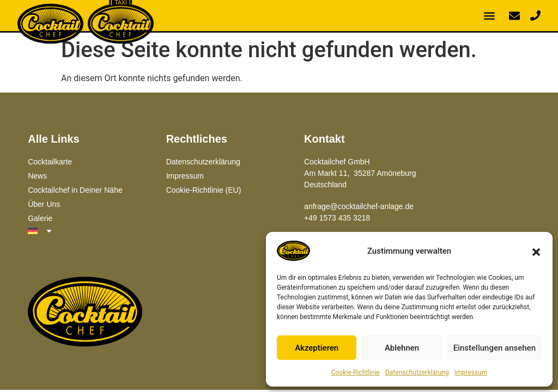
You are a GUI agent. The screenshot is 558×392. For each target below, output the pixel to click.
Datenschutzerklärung (417, 372)
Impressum (471, 372)
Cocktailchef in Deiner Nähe (75, 190)
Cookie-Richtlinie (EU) (204, 190)
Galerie (40, 218)
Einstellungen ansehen (495, 348)
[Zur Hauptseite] (85, 313)
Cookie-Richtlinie (356, 372)
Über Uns (44, 204)
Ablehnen (402, 348)
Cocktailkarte (50, 162)
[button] (536, 251)
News (37, 176)
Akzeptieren (317, 348)
